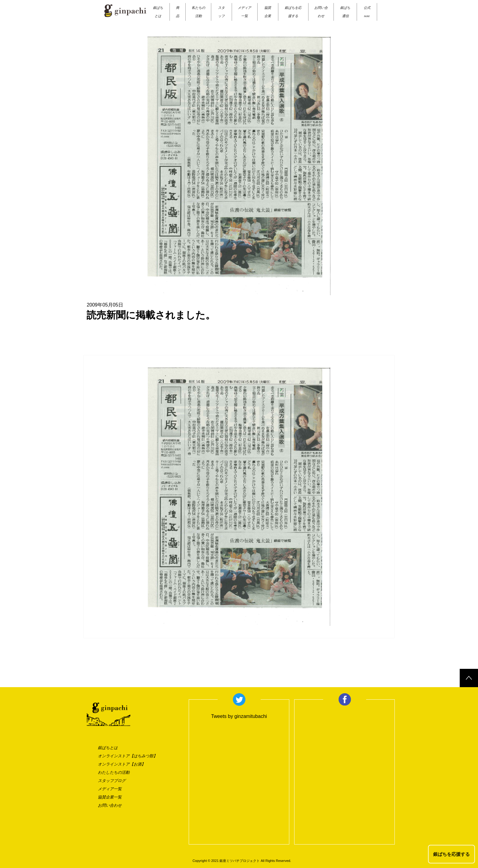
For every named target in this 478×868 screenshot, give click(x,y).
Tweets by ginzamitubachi (239, 716)
